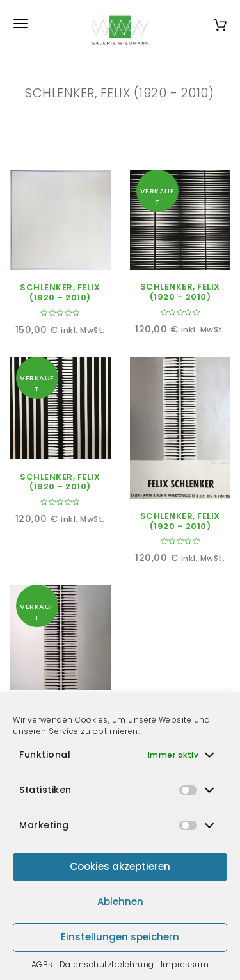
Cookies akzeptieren (120, 866)
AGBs (42, 964)
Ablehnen (120, 902)
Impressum (185, 964)
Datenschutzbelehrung (107, 964)
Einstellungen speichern (120, 937)
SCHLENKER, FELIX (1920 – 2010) (60, 292)
